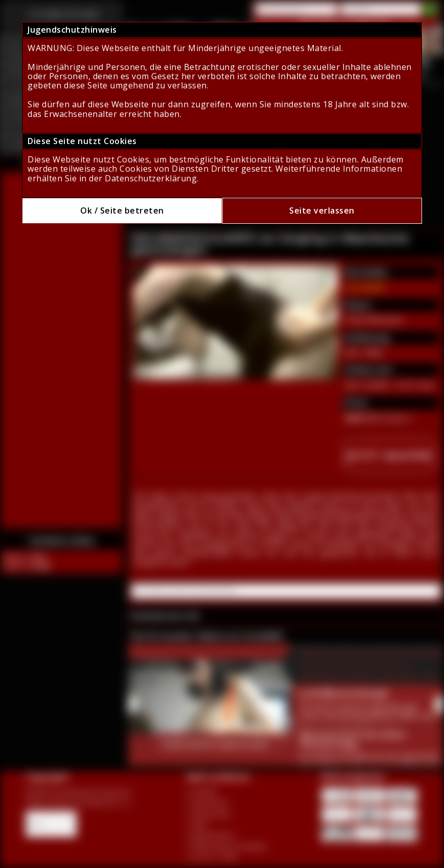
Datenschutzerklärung (151, 178)
